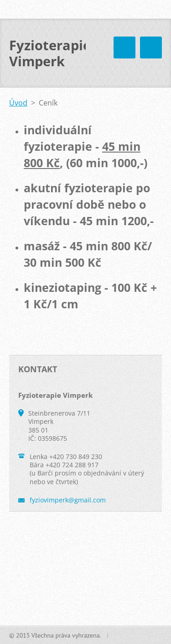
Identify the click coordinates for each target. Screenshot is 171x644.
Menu (151, 48)
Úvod (18, 103)
